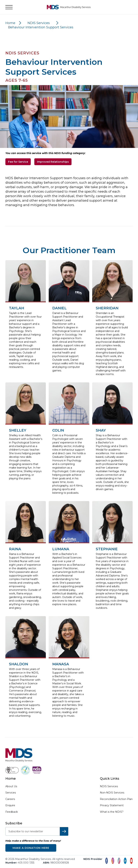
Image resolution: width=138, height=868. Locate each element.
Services (11, 793)
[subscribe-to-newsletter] (33, 831)
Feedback (12, 812)
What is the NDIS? (112, 812)
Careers (10, 799)
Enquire (10, 805)
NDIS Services (109, 786)
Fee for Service (18, 162)
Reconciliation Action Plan (116, 799)
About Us (11, 786)
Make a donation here (31, 848)
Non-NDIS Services (112, 793)
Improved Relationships (53, 162)
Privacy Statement (112, 805)
